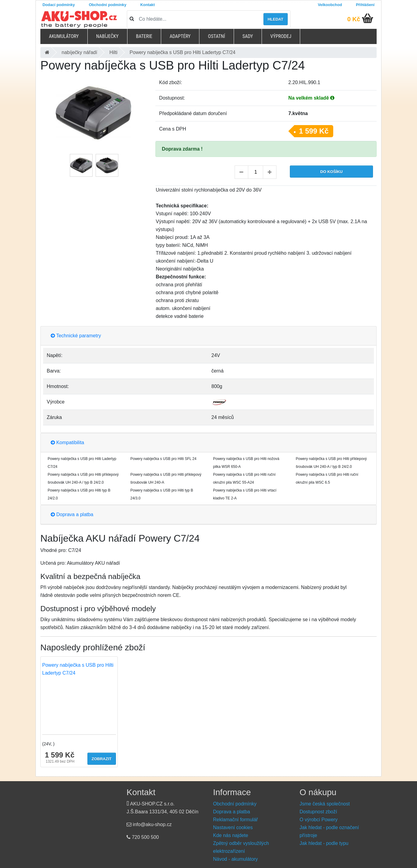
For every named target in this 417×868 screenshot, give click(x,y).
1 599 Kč (314, 131)
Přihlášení (365, 5)
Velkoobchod (330, 5)
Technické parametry (76, 336)
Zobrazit (102, 759)
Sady (248, 36)
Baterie (144, 36)
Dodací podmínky (59, 5)
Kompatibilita (67, 443)
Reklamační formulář (236, 820)
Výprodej (281, 36)
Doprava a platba (72, 514)
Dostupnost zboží (318, 812)
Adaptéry (180, 36)
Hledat (276, 19)
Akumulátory (64, 36)
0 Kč (354, 19)
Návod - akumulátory (236, 859)
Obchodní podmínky (108, 5)
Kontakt (147, 5)
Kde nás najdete (231, 835)
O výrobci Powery (319, 820)
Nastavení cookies (233, 827)
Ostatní (216, 36)
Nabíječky (107, 36)
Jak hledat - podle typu (324, 843)
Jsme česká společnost (325, 804)
